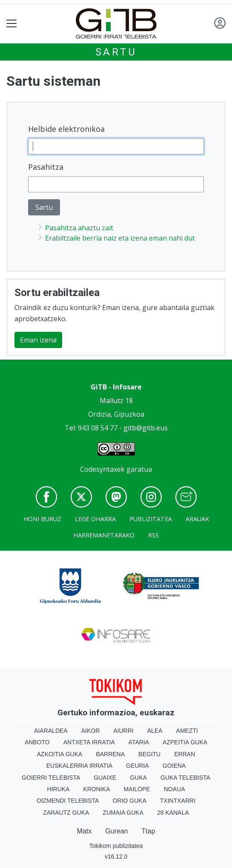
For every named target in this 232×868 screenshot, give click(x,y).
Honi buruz (42, 519)
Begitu (149, 754)
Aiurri (123, 731)
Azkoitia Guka (60, 754)
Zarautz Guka (66, 813)
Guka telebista (185, 778)
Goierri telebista (51, 778)
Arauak (197, 519)
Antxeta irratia (89, 742)
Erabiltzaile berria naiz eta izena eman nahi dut (120, 238)
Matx (84, 831)
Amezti (187, 731)
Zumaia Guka (123, 813)
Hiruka (59, 789)
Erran (185, 754)
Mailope (137, 789)
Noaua (175, 789)
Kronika (96, 789)
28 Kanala (173, 813)
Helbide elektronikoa (66, 129)
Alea (155, 731)
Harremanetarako (104, 535)
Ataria (139, 742)
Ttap (149, 831)
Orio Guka (129, 801)
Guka (138, 778)
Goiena (174, 766)
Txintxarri (178, 801)
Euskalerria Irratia (79, 766)
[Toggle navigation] (12, 24)
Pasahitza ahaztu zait (79, 228)
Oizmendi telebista (68, 801)
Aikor (91, 731)
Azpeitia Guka (185, 742)
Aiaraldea (51, 731)
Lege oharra (95, 519)
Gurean (116, 831)
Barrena (110, 754)
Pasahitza (46, 167)
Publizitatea (151, 519)
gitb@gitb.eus (146, 428)
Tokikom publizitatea (116, 846)
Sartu (116, 52)
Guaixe (105, 778)
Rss (153, 535)
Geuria (137, 766)
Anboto (37, 742)
